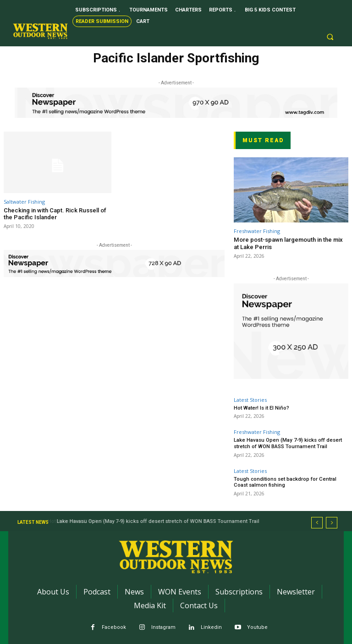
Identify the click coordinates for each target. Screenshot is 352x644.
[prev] (317, 521)
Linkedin (211, 626)
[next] (332, 521)
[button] (330, 37)
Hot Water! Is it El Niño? (261, 408)
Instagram (163, 626)
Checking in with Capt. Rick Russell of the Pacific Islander (55, 214)
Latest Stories (250, 400)
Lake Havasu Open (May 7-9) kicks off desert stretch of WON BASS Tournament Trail (286, 443)
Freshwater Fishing (257, 231)
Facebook (114, 626)
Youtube (257, 626)
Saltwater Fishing (24, 202)
